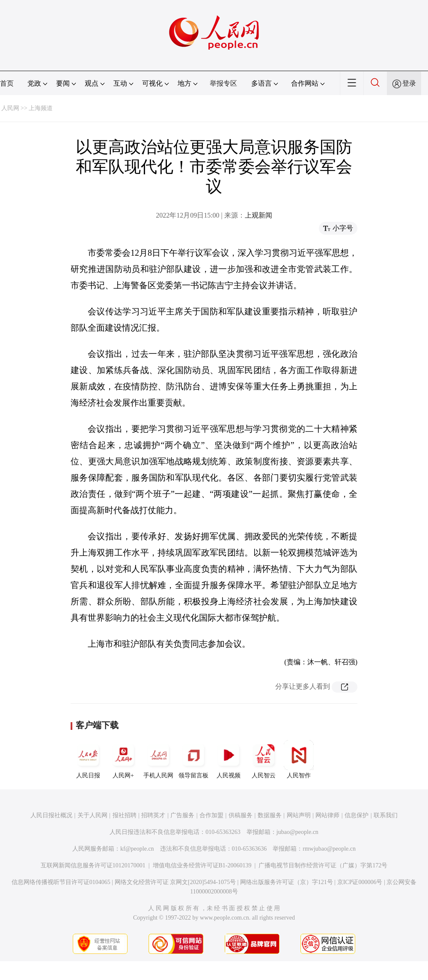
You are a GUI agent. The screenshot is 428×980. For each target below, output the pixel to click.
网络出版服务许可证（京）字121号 (287, 882)
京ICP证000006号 (360, 882)
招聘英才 (153, 815)
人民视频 (229, 759)
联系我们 (386, 815)
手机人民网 (158, 759)
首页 (7, 83)
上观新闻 (259, 215)
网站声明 (299, 815)
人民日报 (88, 759)
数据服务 (270, 815)
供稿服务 (241, 815)
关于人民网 (92, 815)
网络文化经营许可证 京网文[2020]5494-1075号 (175, 882)
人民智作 (299, 759)
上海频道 (41, 108)
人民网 (10, 108)
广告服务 (182, 815)
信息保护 (357, 815)
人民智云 (264, 759)
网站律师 (327, 815)
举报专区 (223, 83)
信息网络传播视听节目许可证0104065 (61, 882)
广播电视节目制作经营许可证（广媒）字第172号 (323, 865)
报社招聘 (125, 815)
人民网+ (123, 759)
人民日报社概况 (51, 815)
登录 (409, 83)
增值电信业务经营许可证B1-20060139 (202, 865)
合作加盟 (211, 815)
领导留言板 (193, 759)
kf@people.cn (137, 849)
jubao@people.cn (297, 832)
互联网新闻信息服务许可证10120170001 (93, 865)
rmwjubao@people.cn (329, 849)
